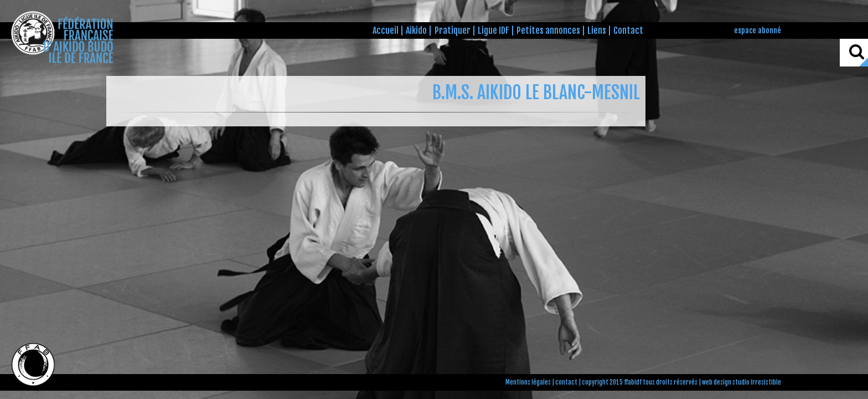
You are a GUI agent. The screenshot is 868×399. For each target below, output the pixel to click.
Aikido (416, 30)
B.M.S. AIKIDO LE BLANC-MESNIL (536, 93)
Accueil (386, 30)
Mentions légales (528, 382)
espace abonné (758, 30)
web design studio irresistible (742, 382)
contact (566, 382)
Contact (628, 30)
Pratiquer (453, 30)
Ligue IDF (494, 30)
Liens (597, 30)
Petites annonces (548, 30)
